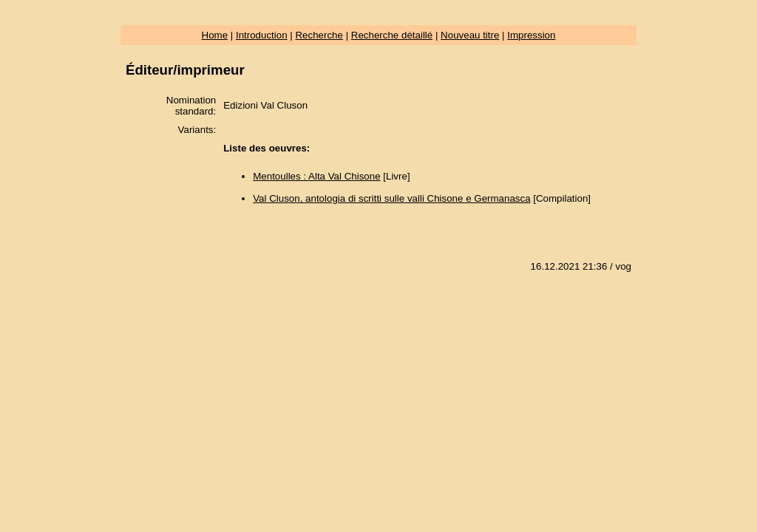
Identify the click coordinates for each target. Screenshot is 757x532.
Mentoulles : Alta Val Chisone (316, 176)
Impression (531, 35)
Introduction (262, 35)
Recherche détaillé (392, 35)
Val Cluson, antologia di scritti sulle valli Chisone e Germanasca (391, 198)
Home (215, 35)
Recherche (319, 35)
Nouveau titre (470, 35)
